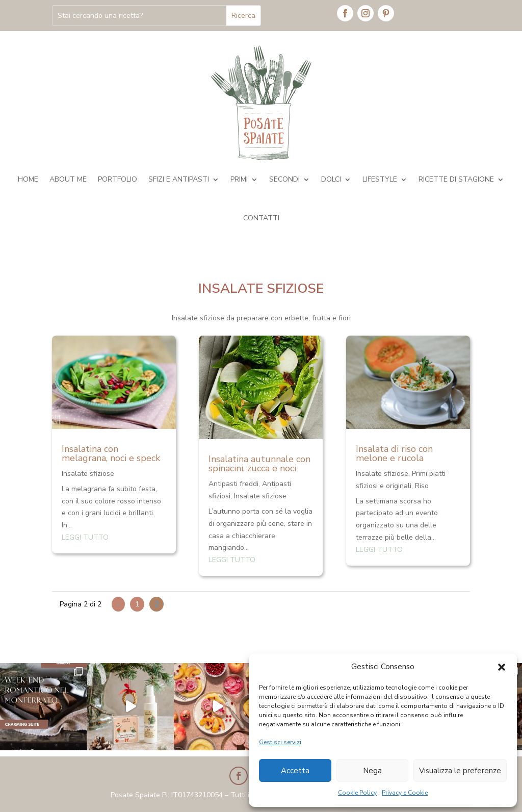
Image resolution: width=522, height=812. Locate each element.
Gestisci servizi (280, 742)
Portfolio (118, 179)
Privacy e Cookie (405, 793)
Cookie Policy (357, 793)
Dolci (331, 179)
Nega (372, 771)
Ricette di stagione (456, 179)
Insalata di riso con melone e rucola (394, 453)
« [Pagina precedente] (118, 604)
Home (28, 179)
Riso (422, 486)
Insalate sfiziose (88, 474)
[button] (502, 667)
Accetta (295, 771)
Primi (239, 179)
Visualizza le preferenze (460, 771)
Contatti (261, 218)
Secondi (284, 179)
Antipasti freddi (233, 484)
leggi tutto (85, 537)
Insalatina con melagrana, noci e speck (111, 453)
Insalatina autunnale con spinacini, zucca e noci (259, 464)
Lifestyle (380, 179)
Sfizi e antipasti (179, 179)
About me (68, 179)
